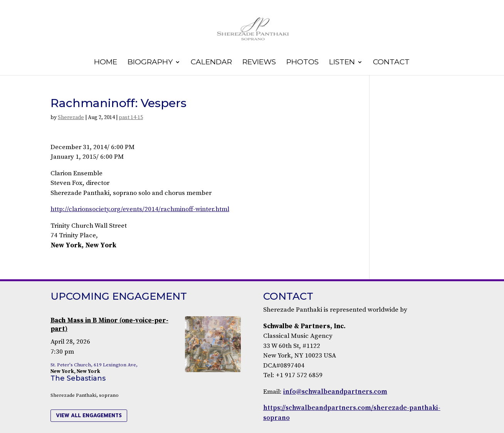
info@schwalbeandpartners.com (335, 392)
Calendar (211, 63)
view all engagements (89, 415)
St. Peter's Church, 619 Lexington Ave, (94, 365)
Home (106, 63)
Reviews (259, 63)
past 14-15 (131, 117)
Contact (391, 63)
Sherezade (71, 117)
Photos (302, 63)
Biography (150, 63)
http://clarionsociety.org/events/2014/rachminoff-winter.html (140, 209)
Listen (342, 63)
